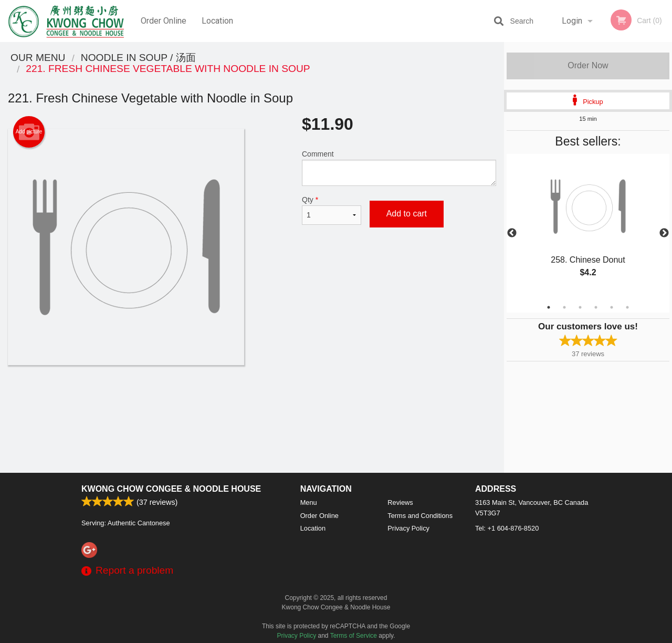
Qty (332, 210)
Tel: (507, 528)
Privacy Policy (408, 528)
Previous (512, 233)
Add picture (29, 132)
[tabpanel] (588, 227)
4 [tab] (596, 307)
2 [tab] (564, 307)
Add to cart (407, 214)
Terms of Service (354, 636)
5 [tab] (612, 307)
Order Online (164, 21)
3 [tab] (580, 307)
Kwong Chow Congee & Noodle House (171, 489)
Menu (309, 502)
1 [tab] (549, 307)
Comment (399, 168)
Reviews (400, 502)
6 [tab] (627, 307)
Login (572, 21)
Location (217, 21)
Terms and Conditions (420, 516)
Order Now (588, 65)
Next (664, 233)
